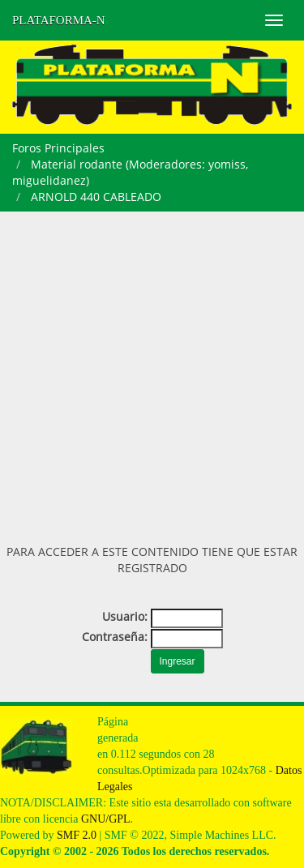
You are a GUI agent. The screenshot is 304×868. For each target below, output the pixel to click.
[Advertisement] (152, 372)
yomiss (227, 164)
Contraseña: (115, 637)
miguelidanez (49, 180)
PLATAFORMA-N (59, 20)
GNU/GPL (106, 819)
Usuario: (125, 616)
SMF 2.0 (77, 835)
